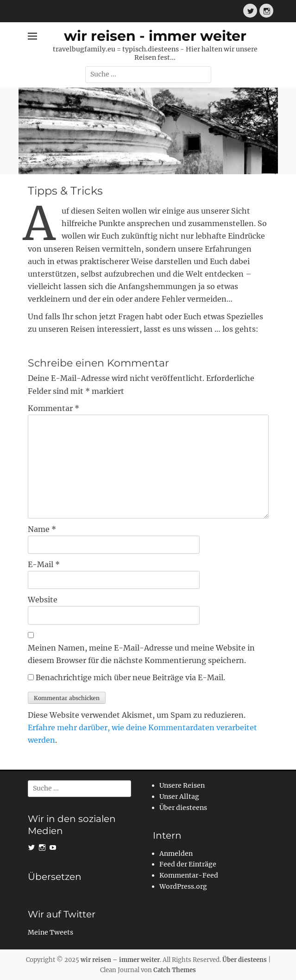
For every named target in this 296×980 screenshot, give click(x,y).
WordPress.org (183, 886)
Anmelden (176, 854)
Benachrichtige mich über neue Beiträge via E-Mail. (130, 677)
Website (43, 600)
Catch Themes (175, 970)
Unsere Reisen (182, 785)
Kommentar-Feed (189, 875)
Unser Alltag (179, 797)
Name (42, 529)
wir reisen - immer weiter (155, 36)
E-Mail (44, 564)
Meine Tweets (50, 932)
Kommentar (54, 408)
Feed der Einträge (188, 864)
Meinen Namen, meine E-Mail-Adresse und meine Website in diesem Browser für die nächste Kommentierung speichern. (141, 654)
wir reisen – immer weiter (120, 960)
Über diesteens (183, 808)
